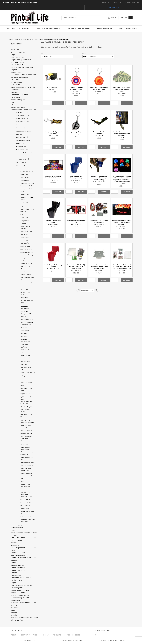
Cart (127, 18)
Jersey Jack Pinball (23, 153)
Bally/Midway (21, 119)
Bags (13, 55)
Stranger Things (26, 433)
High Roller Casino (27, 263)
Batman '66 (25, 194)
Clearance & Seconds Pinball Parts (24, 75)
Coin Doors (15, 80)
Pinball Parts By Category (18, 28)
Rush (22, 379)
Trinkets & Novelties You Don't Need (24, 618)
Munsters (24, 336)
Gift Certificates (17, 528)
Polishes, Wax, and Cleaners (22, 585)
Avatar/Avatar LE (26, 180)
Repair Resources (105, 28)
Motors (14, 563)
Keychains (15, 545)
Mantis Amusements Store (21, 558)
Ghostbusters (25, 246)
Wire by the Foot (17, 620)
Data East (19, 134)
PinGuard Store (17, 575)
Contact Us (116, 2)
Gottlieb (19, 144)
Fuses (13, 105)
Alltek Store (15, 50)
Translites (15, 615)
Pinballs (14, 573)
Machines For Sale (18, 553)
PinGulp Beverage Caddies (21, 578)
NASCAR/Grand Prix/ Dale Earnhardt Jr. (26, 347)
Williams (19, 525)
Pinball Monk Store (18, 570)
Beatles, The (25, 203)
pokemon (24, 364)
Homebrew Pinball (18, 538)
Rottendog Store (17, 588)
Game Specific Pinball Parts (49, 28)
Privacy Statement (31, 641)
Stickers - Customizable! (20, 603)
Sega (18, 156)
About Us (105, 2)
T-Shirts (14, 605)
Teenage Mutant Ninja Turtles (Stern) (26, 439)
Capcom (19, 128)
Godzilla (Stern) (26, 249)
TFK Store (14, 608)
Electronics (15, 92)
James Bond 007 (26, 283)
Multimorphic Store (18, 565)
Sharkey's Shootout (27, 382)
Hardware (15, 535)
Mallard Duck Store (18, 555)
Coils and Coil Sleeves (19, 77)
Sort (84, 54)
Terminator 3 (25, 444)
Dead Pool (24, 218)
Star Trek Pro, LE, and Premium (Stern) (26, 409)
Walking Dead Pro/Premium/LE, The (26, 487)
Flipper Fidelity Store (19, 100)
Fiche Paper (15, 97)
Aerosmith (24, 174)
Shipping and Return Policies (72, 641)
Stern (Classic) (21, 162)
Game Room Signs (18, 107)
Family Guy (24, 235)
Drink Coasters (17, 82)
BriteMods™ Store (18, 62)
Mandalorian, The (27, 319)
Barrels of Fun (21, 122)
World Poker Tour (27, 508)
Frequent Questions (131, 2)
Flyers (13, 102)
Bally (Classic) (21, 116)
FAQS (35, 635)
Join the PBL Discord (72, 635)
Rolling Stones (25, 376)
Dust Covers (16, 85)
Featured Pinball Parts (19, 95)
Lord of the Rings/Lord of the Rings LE (27, 314)
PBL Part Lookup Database (79, 28)
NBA (22, 353)
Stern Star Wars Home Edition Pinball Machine (26, 428)
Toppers (14, 613)
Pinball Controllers (18, 568)
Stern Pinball (20, 165)
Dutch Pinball (21, 137)
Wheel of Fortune (27, 500)
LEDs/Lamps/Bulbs (18, 548)
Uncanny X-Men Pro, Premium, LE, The (26, 476)
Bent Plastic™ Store (18, 57)
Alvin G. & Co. (21, 112)
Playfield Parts (16, 580)
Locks (13, 550)
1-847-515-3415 (113, 7)
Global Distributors (128, 28)
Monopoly (24, 333)
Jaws (22, 286)
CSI (22, 215)
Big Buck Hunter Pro (27, 206)
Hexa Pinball (20, 150)
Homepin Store (17, 540)
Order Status (45, 635)
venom (23, 481)
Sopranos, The (26, 394)
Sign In (112, 18)
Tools (13, 610)
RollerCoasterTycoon (28, 373)
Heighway (19, 147)
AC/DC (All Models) (27, 171)
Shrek (22, 385)
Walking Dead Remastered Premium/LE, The (26, 494)
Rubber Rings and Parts (20, 590)
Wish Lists (57, 635)
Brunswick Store (17, 65)
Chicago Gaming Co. (23, 131)
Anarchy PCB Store (18, 52)
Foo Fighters (25, 238)
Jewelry (14, 543)
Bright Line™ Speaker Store (21, 60)
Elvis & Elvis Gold (26, 232)
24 (21, 168)
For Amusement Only (23, 140)
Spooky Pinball (21, 159)
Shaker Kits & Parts (18, 593)
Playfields (15, 583)
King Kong (24, 298)
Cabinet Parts (16, 72)
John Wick (24, 289)
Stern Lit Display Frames (20, 595)
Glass (13, 530)
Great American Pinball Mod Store (24, 533)
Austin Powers (25, 177)
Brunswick (20, 125)
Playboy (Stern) (26, 361)
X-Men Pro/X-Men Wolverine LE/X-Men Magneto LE (28, 519)
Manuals (14, 560)
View (43, 54)
